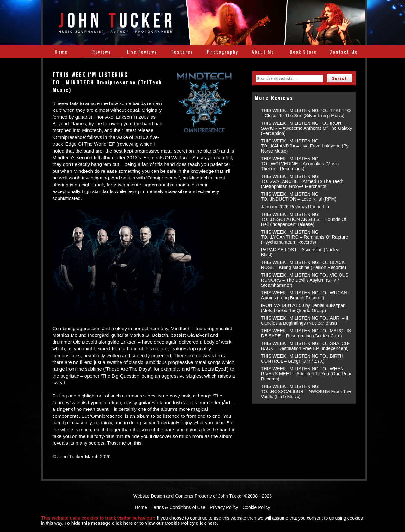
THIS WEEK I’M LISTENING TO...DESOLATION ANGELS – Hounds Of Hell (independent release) (304, 219)
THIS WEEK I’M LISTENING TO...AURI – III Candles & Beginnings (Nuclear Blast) (305, 321)
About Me (263, 52)
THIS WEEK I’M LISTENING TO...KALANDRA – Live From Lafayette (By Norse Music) (305, 146)
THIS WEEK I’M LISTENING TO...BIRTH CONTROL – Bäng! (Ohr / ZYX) (302, 359)
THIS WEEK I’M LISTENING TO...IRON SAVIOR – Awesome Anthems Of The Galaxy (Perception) (307, 128)
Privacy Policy (224, 507)
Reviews (102, 52)
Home (61, 52)
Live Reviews (142, 52)
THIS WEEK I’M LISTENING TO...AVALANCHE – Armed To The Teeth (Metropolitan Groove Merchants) (302, 181)
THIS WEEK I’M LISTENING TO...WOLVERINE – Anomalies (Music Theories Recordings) (300, 164)
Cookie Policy (256, 507)
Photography (223, 52)
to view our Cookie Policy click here (178, 523)
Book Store (303, 52)
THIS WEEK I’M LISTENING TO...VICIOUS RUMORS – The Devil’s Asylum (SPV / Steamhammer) (305, 280)
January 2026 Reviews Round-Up (295, 207)
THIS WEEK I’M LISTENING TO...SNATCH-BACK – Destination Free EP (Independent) (305, 346)
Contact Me (344, 52)
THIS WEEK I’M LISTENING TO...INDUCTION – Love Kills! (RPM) (299, 197)
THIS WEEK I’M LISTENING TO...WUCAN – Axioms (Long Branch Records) (306, 295)
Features (182, 52)
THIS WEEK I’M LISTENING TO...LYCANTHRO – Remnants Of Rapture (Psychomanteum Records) (305, 237)
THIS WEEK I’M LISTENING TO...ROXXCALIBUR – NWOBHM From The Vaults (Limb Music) (306, 391)
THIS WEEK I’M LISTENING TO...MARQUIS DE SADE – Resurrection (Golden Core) (306, 333)
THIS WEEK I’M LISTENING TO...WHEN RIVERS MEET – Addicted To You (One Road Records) (307, 374)
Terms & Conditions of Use (178, 507)
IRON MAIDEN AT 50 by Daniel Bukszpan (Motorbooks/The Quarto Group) (303, 308)
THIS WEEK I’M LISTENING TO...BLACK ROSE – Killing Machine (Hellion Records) (304, 265)
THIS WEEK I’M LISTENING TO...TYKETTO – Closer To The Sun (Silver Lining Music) (306, 113)
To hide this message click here (99, 523)
